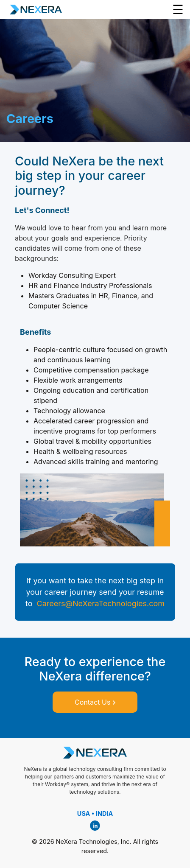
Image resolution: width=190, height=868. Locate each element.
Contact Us (95, 702)
